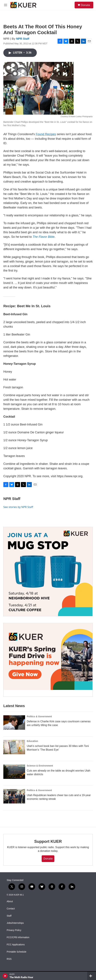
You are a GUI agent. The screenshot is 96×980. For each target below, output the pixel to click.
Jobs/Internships (15, 923)
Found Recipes (46, 134)
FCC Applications (16, 945)
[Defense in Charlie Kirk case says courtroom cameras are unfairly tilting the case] (14, 722)
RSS (9, 959)
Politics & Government (39, 716)
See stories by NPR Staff (18, 507)
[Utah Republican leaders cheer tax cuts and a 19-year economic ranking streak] (14, 796)
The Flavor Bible (44, 237)
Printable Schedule (17, 952)
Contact (11, 909)
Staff (9, 916)
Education (32, 741)
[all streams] (92, 976)
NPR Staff (23, 39)
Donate (85, 5)
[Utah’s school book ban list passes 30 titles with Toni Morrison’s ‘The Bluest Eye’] (14, 747)
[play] (5, 976)
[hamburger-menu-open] (6, 5)
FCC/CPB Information (18, 937)
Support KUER (48, 841)
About (10, 901)
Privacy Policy (14, 930)
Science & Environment (40, 766)
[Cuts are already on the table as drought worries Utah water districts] (14, 772)
